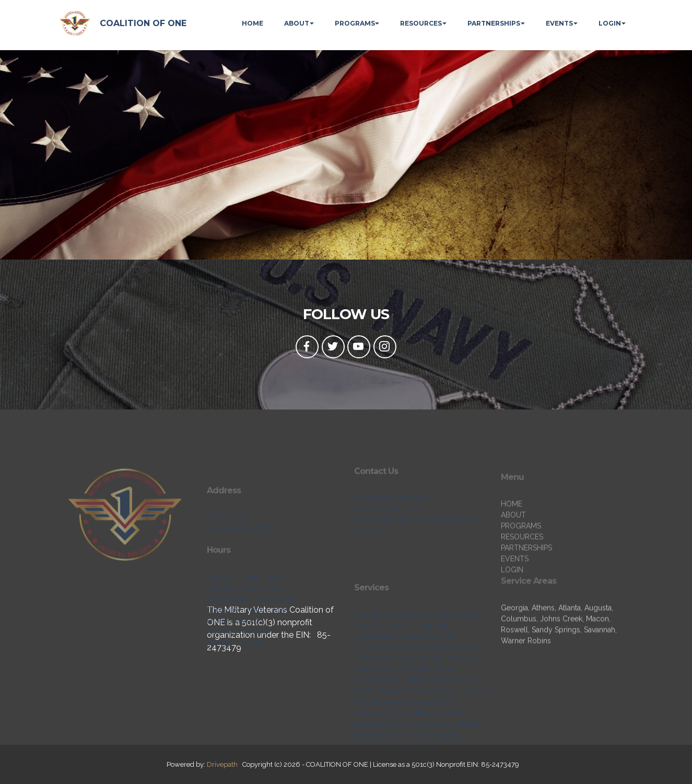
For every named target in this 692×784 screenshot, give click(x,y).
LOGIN (610, 23)
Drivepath (222, 764)
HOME (253, 23)
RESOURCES (421, 23)
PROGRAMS (355, 23)
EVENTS (559, 23)
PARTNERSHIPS (494, 23)
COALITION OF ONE (143, 23)
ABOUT (297, 23)
